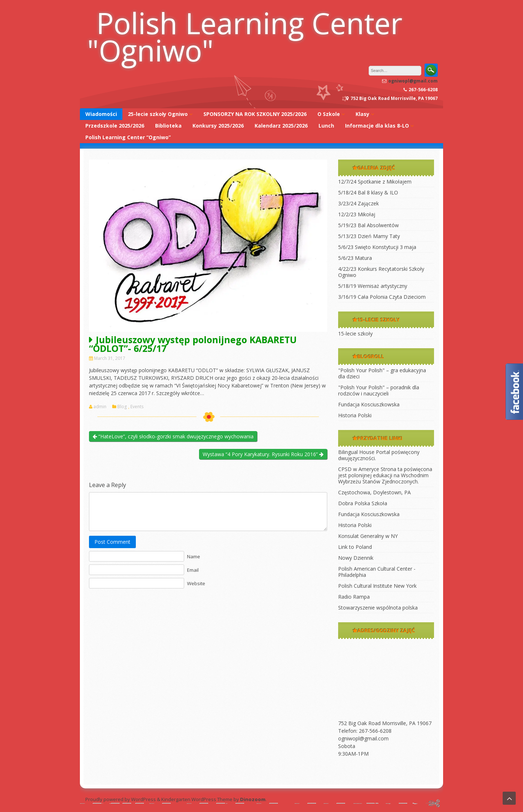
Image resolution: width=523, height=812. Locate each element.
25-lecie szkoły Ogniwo (158, 114)
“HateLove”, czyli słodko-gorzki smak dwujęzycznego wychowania (173, 436)
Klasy (362, 114)
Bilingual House (356, 452)
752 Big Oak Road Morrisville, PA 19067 (385, 723)
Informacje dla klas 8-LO (377, 126)
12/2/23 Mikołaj (357, 214)
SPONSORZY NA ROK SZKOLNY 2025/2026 (255, 114)
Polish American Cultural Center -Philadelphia (377, 572)
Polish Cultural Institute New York (377, 586)
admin (100, 407)
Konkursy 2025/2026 (218, 126)
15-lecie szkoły (355, 333)
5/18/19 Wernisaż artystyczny (373, 286)
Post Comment (112, 542)
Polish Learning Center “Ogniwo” (128, 137)
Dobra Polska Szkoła (363, 503)
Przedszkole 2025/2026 (115, 126)
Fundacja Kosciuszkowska (369, 404)
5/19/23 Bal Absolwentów (368, 225)
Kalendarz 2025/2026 (281, 126)
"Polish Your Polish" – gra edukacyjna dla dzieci (382, 373)
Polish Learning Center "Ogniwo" (245, 36)
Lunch (326, 126)
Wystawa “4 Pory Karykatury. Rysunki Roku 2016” (263, 454)
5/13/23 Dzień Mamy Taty (369, 236)
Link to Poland (355, 547)
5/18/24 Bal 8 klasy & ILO (368, 192)
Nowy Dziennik (356, 558)
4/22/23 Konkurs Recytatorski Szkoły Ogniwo (381, 272)
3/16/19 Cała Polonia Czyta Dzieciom (382, 297)
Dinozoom (253, 799)
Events (137, 407)
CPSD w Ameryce (359, 469)
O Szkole (329, 114)
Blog (122, 407)
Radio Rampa (354, 597)
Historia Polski (355, 415)
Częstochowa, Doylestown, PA (374, 492)
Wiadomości (101, 114)
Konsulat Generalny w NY (368, 536)
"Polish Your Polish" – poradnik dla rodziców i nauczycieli (379, 390)
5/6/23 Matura (355, 258)
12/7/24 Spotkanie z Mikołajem (375, 182)
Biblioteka (168, 126)
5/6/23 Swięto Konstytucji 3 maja (377, 247)
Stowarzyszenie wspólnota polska (378, 608)
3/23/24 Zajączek (358, 203)
